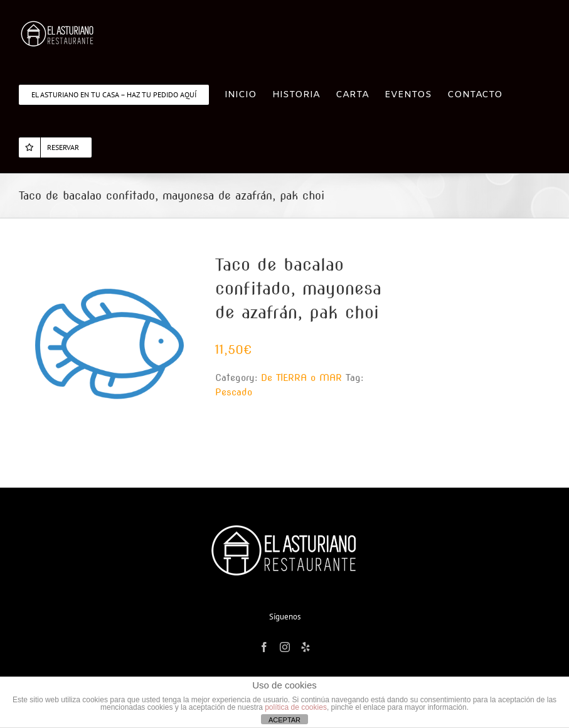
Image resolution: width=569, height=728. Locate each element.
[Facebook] (264, 647)
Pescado (234, 392)
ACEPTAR (284, 720)
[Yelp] (306, 647)
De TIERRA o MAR (301, 378)
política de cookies (296, 707)
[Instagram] (285, 647)
